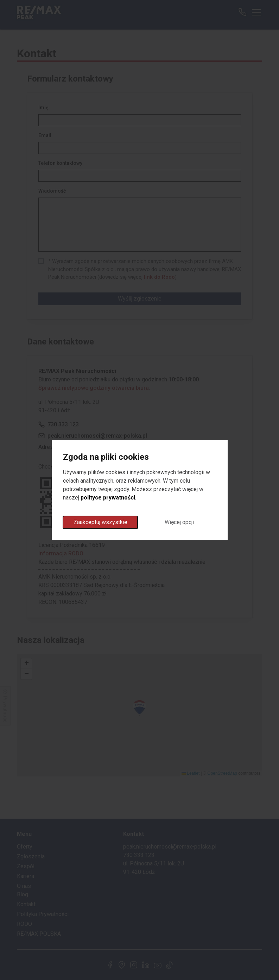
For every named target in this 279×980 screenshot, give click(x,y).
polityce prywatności (108, 498)
